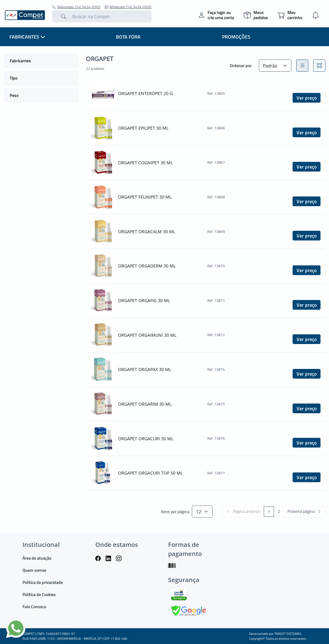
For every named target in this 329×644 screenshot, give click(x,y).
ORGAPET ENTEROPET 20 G (145, 93)
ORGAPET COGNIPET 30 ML (145, 163)
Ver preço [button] (307, 98)
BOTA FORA (128, 37)
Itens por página (175, 512)
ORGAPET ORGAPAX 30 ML (145, 369)
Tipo (14, 78)
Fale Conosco (34, 607)
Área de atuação (37, 558)
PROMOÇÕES (236, 37)
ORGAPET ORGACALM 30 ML (147, 232)
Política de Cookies (39, 594)
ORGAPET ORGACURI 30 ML (146, 439)
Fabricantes (20, 61)
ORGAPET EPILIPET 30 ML (143, 128)
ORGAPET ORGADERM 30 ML (147, 266)
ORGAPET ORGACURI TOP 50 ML (150, 473)
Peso (14, 95)
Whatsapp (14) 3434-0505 (128, 7)
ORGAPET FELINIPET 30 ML (145, 197)
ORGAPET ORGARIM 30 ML (145, 404)
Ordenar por (241, 65)
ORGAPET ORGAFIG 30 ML (144, 300)
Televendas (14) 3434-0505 (76, 7)
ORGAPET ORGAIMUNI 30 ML (147, 335)
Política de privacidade (43, 582)
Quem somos (34, 570)
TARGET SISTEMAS (288, 634)
